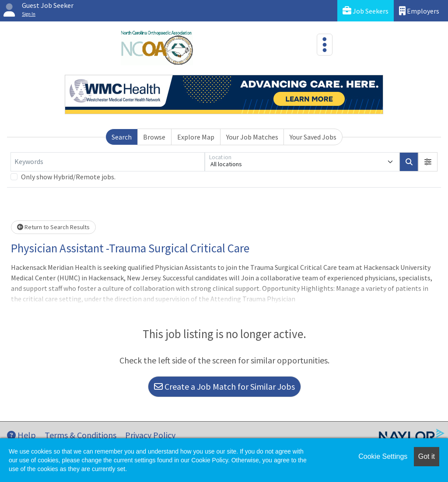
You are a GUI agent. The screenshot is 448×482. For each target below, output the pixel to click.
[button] (428, 162)
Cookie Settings (383, 456)
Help (21, 435)
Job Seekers (366, 11)
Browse (154, 137)
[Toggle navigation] (325, 45)
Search (122, 137)
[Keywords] (108, 162)
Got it (427, 456)
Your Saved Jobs (313, 137)
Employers (419, 11)
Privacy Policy (150, 435)
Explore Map (196, 137)
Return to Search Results (53, 227)
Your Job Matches (252, 137)
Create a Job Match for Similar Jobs (224, 386)
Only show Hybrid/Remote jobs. (68, 177)
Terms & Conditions (80, 435)
